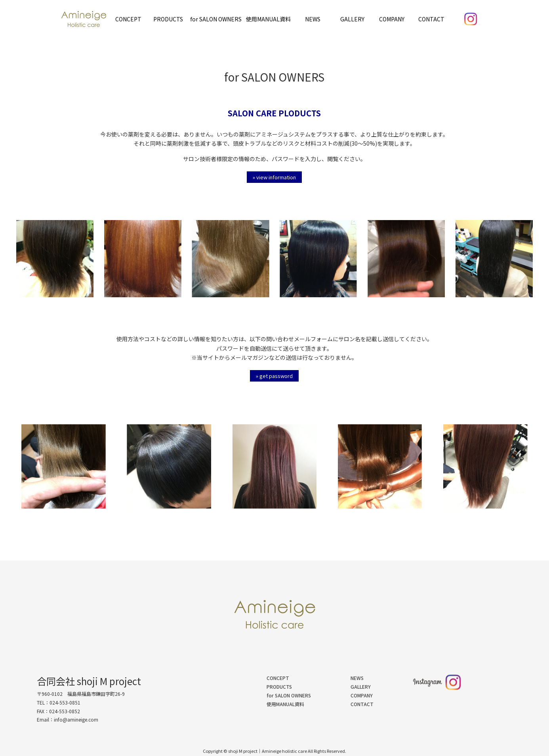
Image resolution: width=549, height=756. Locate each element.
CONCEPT (128, 19)
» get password (274, 376)
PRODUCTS (168, 19)
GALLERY (352, 19)
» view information (274, 177)
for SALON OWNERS (216, 19)
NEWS (313, 19)
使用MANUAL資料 (268, 19)
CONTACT (431, 19)
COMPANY (392, 19)
